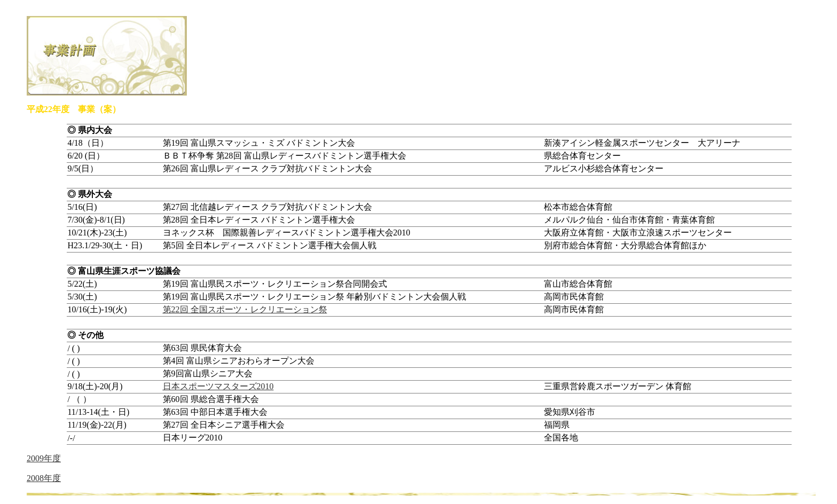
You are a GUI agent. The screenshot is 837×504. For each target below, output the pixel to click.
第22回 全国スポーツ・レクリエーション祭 (245, 309)
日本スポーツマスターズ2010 (218, 386)
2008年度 (44, 478)
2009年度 (44, 458)
